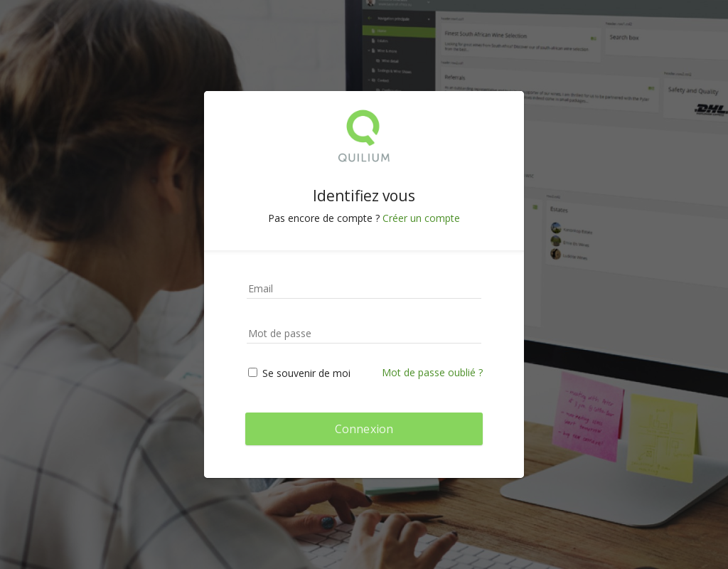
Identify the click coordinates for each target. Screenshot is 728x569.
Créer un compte (421, 218)
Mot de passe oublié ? (432, 372)
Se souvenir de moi (299, 373)
